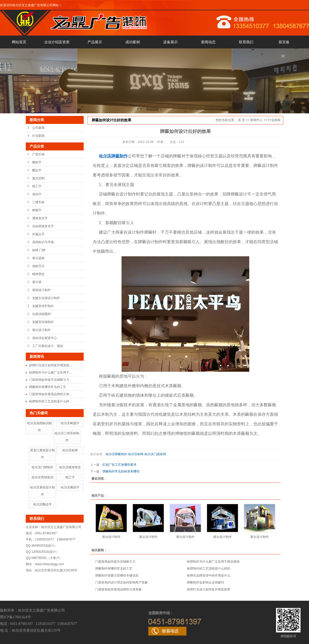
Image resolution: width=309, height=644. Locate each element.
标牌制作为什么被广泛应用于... (50, 372)
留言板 (284, 42)
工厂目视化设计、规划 (48, 346)
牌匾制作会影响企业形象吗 (205, 582)
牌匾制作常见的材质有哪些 (121, 471)
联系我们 (246, 42)
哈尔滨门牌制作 (42, 467)
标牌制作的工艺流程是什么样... (50, 401)
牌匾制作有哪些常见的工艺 (48, 387)
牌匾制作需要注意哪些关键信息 (117, 575)
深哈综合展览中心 (45, 338)
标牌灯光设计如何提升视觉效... (50, 365)
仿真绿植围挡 (41, 314)
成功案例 (133, 42)
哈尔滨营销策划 (42, 477)
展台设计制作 (41, 330)
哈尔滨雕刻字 (70, 487)
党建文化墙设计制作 (46, 298)
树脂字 (37, 210)
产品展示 (95, 42)
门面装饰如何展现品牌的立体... (50, 394)
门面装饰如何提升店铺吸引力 (49, 380)
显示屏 (37, 282)
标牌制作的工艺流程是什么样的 (209, 569)
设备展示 (170, 42)
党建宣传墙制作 (43, 322)
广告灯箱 (38, 154)
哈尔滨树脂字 (70, 423)
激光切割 (38, 178)
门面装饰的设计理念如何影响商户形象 (122, 582)
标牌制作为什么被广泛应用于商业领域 (213, 562)
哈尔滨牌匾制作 (116, 454)
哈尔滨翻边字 (42, 504)
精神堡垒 (38, 274)
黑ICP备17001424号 (15, 617)
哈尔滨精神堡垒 (70, 467)
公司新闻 (38, 128)
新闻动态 (208, 42)
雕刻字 (37, 162)
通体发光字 (40, 218)
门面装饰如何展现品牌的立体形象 (118, 589)
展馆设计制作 (41, 290)
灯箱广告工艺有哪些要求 (119, 465)
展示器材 (38, 258)
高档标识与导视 (43, 242)
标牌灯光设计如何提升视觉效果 (209, 589)
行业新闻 (38, 136)
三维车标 (38, 202)
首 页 (241, 120)
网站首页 (19, 42)
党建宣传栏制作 (43, 306)
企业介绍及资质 (57, 42)
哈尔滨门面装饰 (155, 454)
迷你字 (37, 194)
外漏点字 (38, 234)
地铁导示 (38, 266)
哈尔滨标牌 (70, 450)
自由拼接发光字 (43, 226)
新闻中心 (256, 120)
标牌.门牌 (39, 250)
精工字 (37, 186)
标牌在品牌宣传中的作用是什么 (209, 575)
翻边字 (37, 170)
